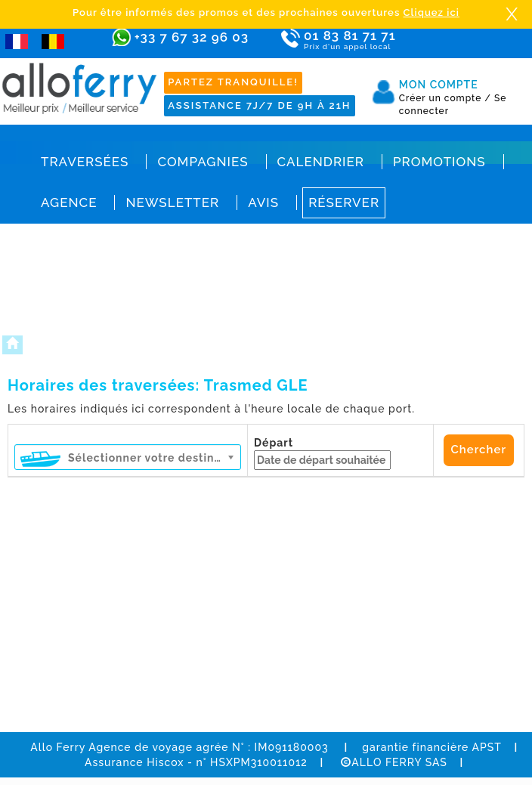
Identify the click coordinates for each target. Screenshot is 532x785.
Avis (263, 202)
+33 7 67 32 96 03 (192, 37)
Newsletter (172, 202)
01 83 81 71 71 (364, 40)
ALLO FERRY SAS (394, 762)
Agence (69, 202)
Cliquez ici (431, 12)
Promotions (439, 162)
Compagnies (203, 162)
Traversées (85, 162)
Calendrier (321, 162)
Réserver (344, 202)
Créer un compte (445, 98)
